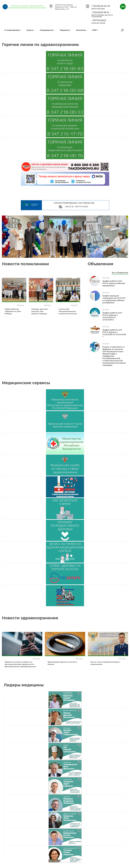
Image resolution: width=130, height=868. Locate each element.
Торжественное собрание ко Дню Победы (13, 311)
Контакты (82, 30)
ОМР (95, 30)
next (125, 237)
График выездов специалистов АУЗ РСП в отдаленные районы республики (114, 299)
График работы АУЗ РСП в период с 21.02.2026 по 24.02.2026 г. (114, 333)
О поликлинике (13, 30)
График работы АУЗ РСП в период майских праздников (114, 283)
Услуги (31, 30)
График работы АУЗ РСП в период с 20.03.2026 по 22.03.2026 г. (112, 316)
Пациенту (65, 30)
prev (5, 237)
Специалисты (47, 30)
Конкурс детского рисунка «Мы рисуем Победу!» (40, 311)
